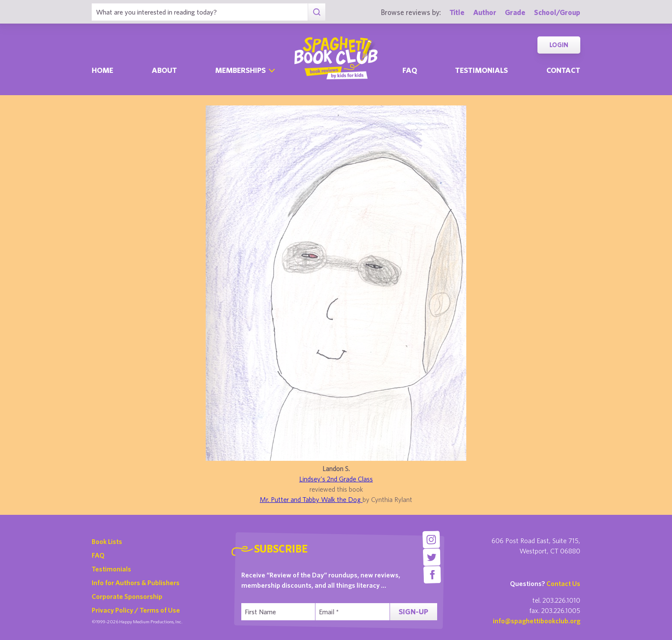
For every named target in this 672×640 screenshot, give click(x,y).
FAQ (98, 555)
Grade (515, 12)
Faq (410, 70)
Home (102, 70)
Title (457, 12)
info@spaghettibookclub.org (537, 621)
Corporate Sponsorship (127, 596)
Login (559, 45)
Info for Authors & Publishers (136, 583)
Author (485, 12)
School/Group (557, 12)
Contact (563, 70)
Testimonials (481, 70)
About (164, 70)
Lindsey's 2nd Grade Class (336, 479)
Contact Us (563, 583)
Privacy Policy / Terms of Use (136, 610)
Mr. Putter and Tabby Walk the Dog (311, 499)
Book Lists (107, 541)
